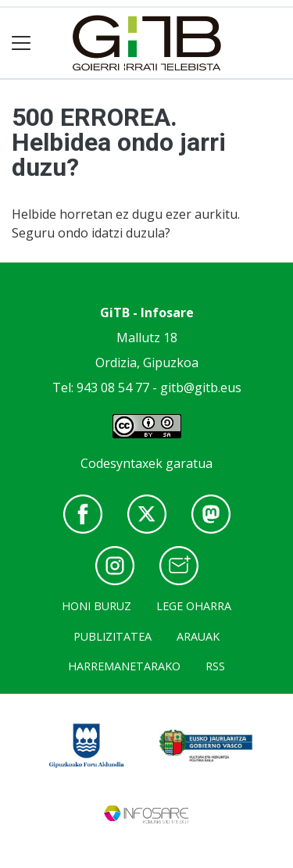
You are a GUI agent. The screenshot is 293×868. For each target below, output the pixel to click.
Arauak (198, 636)
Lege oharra (194, 606)
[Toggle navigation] (21, 43)
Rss (215, 666)
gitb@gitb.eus (201, 388)
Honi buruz (96, 606)
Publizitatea (113, 636)
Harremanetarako (124, 666)
